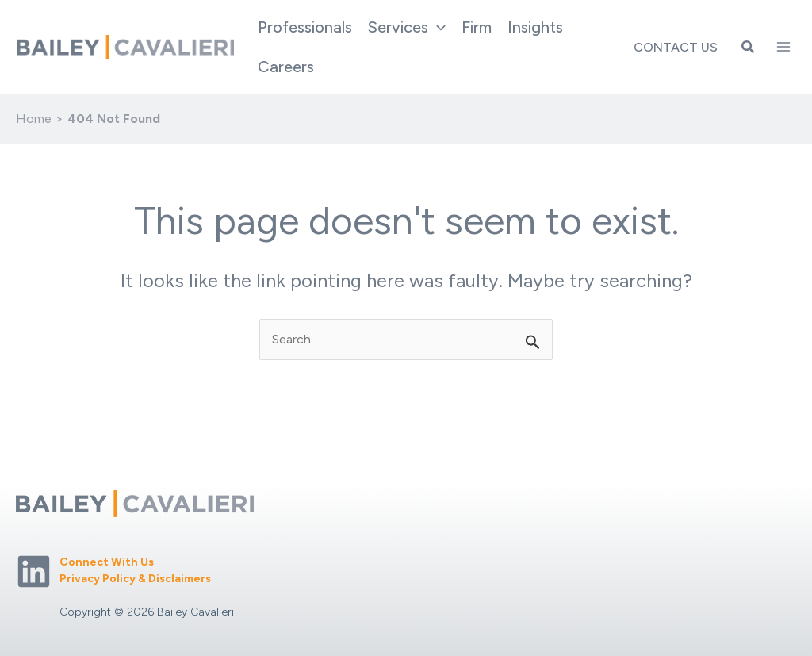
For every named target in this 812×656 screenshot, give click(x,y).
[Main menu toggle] (783, 47)
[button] (749, 48)
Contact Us (676, 47)
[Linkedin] (34, 572)
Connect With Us (107, 562)
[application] (437, 27)
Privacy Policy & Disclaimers (135, 579)
